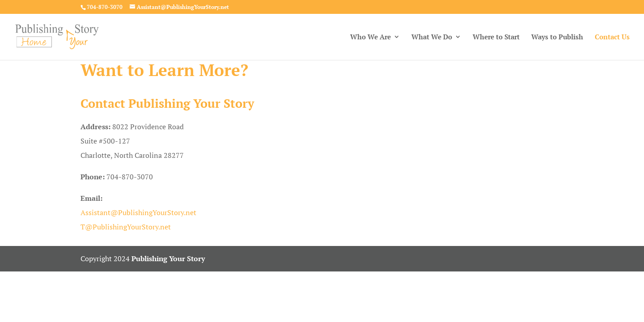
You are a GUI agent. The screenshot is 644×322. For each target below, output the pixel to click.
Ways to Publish (557, 37)
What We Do (432, 37)
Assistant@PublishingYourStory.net (138, 212)
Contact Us (612, 37)
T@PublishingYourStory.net (126, 227)
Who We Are (371, 37)
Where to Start (496, 37)
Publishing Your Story (168, 258)
